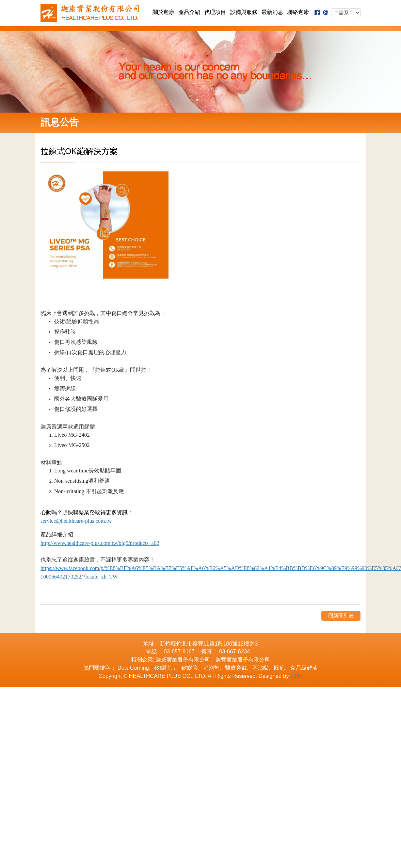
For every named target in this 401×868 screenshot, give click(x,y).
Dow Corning (133, 668)
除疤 (279, 668)
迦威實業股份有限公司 (183, 660)
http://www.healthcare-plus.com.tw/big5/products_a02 (100, 543)
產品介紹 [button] (189, 12)
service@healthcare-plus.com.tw (76, 521)
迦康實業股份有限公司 (92, 13)
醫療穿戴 (236, 668)
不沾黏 (260, 668)
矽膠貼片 (165, 668)
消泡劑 (211, 668)
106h (296, 676)
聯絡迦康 (298, 12)
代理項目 (215, 12)
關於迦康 (163, 12)
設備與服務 (244, 12)
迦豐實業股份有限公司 (243, 660)
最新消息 (272, 12)
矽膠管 (190, 668)
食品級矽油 (304, 668)
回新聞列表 (341, 615)
